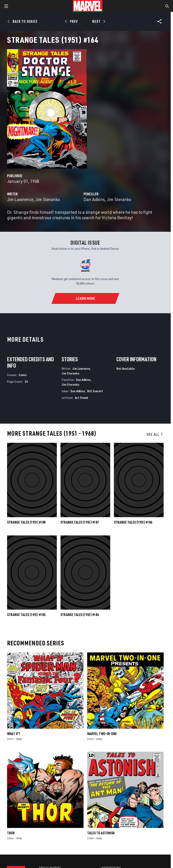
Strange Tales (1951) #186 (133, 522)
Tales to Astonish (101, 833)
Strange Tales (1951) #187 (80, 522)
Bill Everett (95, 391)
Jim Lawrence (20, 199)
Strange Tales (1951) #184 (80, 615)
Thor (11, 833)
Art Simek (81, 398)
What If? (13, 734)
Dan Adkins (94, 199)
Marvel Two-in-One (102, 734)
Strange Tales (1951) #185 (26, 615)
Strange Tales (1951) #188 (26, 522)
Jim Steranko (48, 199)
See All (155, 434)
